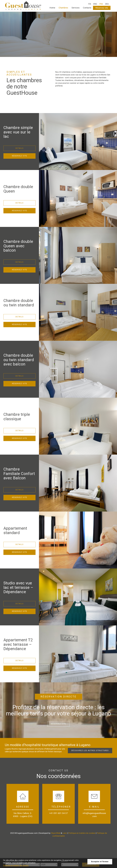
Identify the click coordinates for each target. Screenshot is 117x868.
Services (76, 8)
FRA (101, 4)
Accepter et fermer (100, 862)
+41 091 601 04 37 (58, 813)
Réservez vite (102, 8)
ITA (90, 4)
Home (52, 8)
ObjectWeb (56, 833)
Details (20, 148)
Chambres (63, 8)
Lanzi (65, 833)
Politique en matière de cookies (82, 833)
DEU (107, 4)
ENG (95, 4)
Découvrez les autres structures (90, 751)
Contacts (87, 8)
